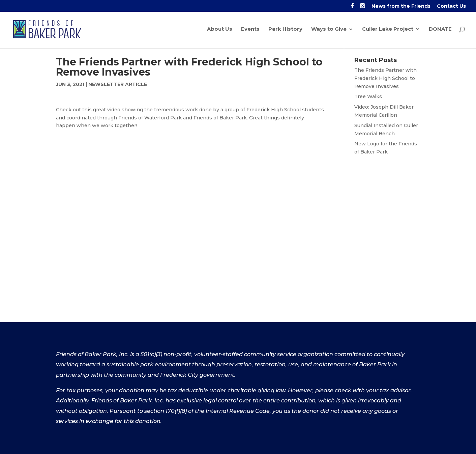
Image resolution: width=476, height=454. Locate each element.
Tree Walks (368, 96)
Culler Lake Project (388, 30)
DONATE (440, 30)
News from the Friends (401, 6)
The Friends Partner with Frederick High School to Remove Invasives (385, 78)
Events (250, 30)
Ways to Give (329, 30)
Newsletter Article (118, 84)
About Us (220, 30)
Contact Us (451, 6)
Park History (285, 30)
